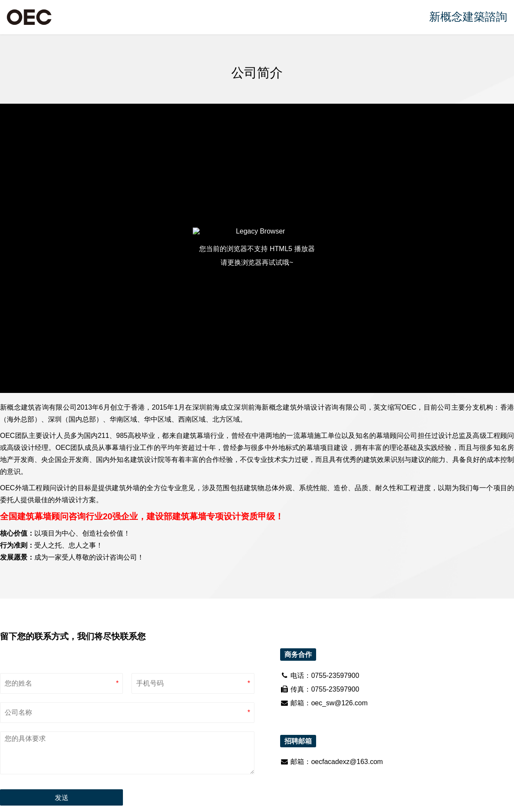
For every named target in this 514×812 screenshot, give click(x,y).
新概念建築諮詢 (468, 17)
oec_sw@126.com (339, 703)
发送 (62, 798)
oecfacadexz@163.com (347, 762)
